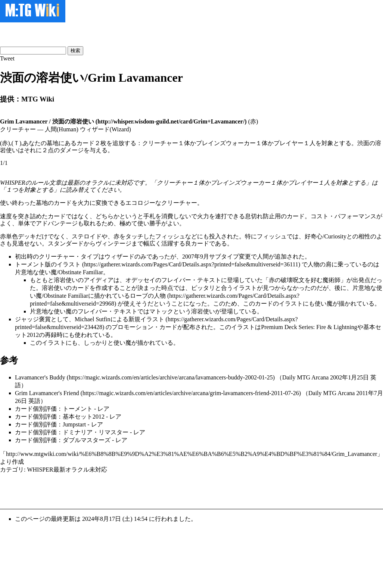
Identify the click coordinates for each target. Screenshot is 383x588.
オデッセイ (140, 280)
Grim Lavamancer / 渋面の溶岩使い (47, 121)
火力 (84, 203)
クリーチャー (179, 203)
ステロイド (87, 236)
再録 (51, 335)
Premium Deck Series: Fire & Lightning (309, 327)
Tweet (7, 58)
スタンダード (66, 243)
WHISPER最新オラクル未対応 (67, 470)
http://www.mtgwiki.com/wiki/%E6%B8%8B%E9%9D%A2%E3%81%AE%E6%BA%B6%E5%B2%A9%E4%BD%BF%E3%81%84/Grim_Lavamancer (191, 454)
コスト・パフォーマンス (343, 216)
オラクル (97, 183)
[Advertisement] (87, 34)
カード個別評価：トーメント (54, 409)
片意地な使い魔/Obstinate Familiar (59, 272)
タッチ (134, 236)
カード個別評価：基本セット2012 (60, 417)
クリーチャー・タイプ (69, 257)
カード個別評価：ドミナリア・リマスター (72, 432)
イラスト (69, 264)
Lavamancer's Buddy (40, 377)
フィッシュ (170, 236)
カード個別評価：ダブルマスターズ (63, 440)
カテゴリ (12, 470)
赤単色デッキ (18, 236)
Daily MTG (296, 377)
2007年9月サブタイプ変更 (217, 257)
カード (63, 203)
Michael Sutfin (93, 319)
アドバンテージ (57, 223)
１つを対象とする (30, 190)
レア (103, 409)
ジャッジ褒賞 (33, 319)
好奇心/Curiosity (326, 236)
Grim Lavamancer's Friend (47, 393)
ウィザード (119, 257)
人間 (263, 257)
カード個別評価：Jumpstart (50, 424)
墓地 (42, 203)
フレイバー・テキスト (191, 280)
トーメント (30, 264)
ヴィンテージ (113, 243)
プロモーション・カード (144, 327)
